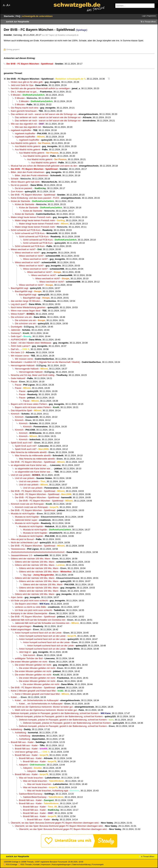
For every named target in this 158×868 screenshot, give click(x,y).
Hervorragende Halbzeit (23, 365)
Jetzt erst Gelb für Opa (22, 85)
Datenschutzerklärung (81, 864)
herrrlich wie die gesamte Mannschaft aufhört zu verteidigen (40, 88)
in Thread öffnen (149, 22)
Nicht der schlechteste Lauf (24, 542)
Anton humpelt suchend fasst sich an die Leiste (38, 633)
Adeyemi (23, 765)
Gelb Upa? (16, 336)
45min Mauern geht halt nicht (25, 182)
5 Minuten (16, 95)
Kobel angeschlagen (21, 629)
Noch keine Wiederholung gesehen (28, 307)
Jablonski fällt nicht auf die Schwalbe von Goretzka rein (38, 620)
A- (4, 5)
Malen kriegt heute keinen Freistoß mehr (31, 217)
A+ (8, 5)
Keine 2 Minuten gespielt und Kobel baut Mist (33, 691)
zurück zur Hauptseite (17, 22)
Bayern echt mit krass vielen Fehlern (29, 404)
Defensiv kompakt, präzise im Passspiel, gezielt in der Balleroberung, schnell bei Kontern (55, 713)
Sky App (27, 575)
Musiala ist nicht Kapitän (23, 514)
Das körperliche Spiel (21, 410)
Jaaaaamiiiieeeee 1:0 (21, 555)
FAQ (18, 16)
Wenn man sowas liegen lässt (26, 311)
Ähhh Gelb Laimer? (20, 346)
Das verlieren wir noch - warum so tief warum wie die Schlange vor (44, 114)
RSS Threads (25, 864)
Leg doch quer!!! (19, 304)
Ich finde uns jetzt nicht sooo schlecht (29, 601)
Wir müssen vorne (20, 356)
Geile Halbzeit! (18, 378)
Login (144, 16)
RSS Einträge (11, 864)
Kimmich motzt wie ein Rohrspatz (27, 504)
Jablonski (16, 330)
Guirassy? (16, 333)
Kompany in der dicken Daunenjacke (29, 613)
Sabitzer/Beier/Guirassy (31, 794)
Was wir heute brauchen (31, 778)
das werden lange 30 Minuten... (26, 301)
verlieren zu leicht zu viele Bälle (30, 607)
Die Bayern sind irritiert (26, 604)
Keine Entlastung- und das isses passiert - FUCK (35, 198)
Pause (14, 382)
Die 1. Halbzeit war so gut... (25, 92)
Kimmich (15, 414)
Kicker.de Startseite (20, 201)
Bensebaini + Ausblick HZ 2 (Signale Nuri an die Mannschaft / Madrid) (45, 362)
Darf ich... (16, 349)
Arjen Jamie (17, 597)
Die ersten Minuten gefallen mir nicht (29, 662)
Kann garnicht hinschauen (24, 111)
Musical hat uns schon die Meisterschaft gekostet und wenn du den (44, 166)
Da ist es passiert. (20, 185)
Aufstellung (16, 729)
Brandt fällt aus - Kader (22, 742)
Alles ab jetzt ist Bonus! (22, 539)
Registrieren (152, 16)
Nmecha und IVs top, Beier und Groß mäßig (33, 375)
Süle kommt (29, 655)
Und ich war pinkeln (21, 475)
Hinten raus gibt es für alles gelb (27, 82)
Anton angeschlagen (21, 626)
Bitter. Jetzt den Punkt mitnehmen (27, 172)
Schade (15, 179)
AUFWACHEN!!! (19, 340)
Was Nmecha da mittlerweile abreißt (29, 452)
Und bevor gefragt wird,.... (28, 752)
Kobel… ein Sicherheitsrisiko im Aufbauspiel (37, 700)
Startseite (9, 16)
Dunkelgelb (16, 327)
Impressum (46, 864)
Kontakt (36, 864)
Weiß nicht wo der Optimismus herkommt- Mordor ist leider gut (42, 707)
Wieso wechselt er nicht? (23, 249)
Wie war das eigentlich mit (24, 124)
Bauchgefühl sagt (19, 288)
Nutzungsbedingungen (61, 864)
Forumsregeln (98, 864)
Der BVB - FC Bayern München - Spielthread (30, 79)
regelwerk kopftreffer (21, 130)
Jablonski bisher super (26, 520)
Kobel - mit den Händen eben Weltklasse (31, 343)
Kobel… (15, 697)
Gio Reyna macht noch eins (25, 108)
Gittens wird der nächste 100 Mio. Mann (31, 559)
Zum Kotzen (17, 191)
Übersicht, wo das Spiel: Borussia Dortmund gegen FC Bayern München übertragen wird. (55, 823)
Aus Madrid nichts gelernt (23, 143)
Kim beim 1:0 (17, 352)
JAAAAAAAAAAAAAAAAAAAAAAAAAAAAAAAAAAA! (38, 552)
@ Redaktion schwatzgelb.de (67, 35)
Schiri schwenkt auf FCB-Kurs (26, 230)
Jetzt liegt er (25, 652)
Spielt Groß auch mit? (22, 443)
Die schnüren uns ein (21, 317)
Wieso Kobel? (18, 314)
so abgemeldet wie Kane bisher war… (30, 465)
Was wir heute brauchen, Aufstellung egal (48, 791)
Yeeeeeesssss (18, 549)
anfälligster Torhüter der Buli (29, 658)
